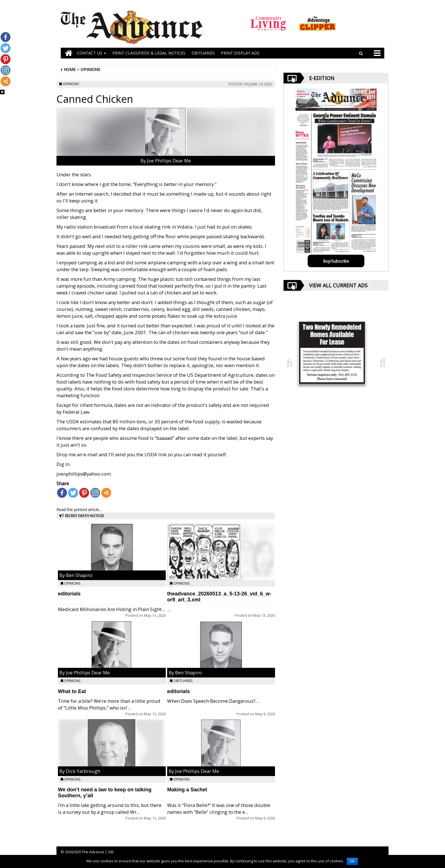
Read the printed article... (79, 510)
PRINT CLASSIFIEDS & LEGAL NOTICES (149, 53)
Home (70, 69)
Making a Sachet (187, 790)
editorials (69, 594)
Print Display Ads (240, 53)
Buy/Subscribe (336, 261)
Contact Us (92, 53)
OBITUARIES (203, 53)
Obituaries (183, 681)
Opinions (90, 69)
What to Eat (72, 691)
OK (352, 861)
